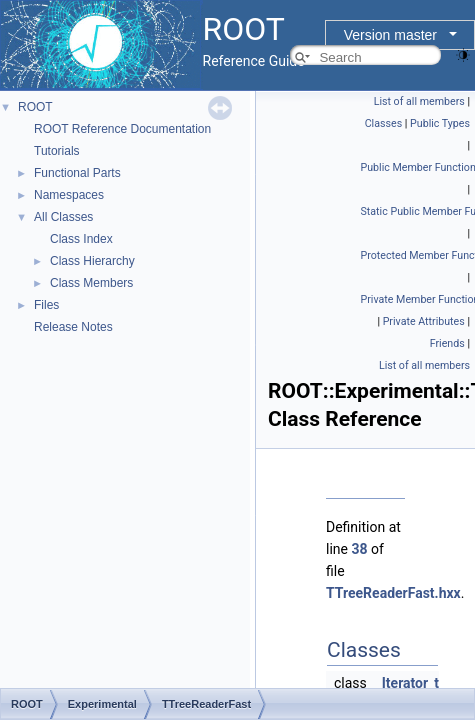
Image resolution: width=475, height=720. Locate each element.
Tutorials (57, 151)
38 (359, 549)
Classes (383, 123)
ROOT (35, 107)
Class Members (91, 283)
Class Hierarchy (92, 261)
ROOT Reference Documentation (122, 129)
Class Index (81, 239)
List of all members (419, 101)
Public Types (440, 123)
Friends (447, 343)
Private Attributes (424, 321)
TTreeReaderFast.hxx (393, 593)
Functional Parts (77, 173)
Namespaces (69, 195)
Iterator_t (410, 683)
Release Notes (73, 327)
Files (46, 305)
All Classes (63, 217)
